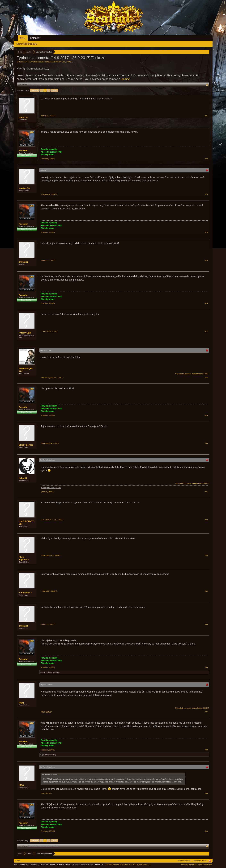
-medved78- (25, 188)
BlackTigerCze (26, 445)
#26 (206, 303)
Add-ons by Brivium (128, 864)
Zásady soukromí (205, 864)
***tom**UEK (25, 333)
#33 (206, 555)
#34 (206, 591)
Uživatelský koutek (37, 62)
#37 (206, 712)
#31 (206, 492)
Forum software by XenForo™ (81, 864)
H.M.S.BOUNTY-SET (27, 523)
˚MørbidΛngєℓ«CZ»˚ (26, 370)
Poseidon (23, 150)
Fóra (23, 38)
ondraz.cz (24, 117)
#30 (206, 443)
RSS (210, 861)
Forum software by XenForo (37, 864)
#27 (206, 331)
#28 (206, 378)
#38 (206, 750)
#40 (206, 831)
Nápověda (197, 861)
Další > (55, 90)
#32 (206, 520)
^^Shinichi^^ (25, 593)
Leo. (64, 62)
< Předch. (34, 90)
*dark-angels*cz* (24, 558)
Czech (18, 861)
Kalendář (35, 38)
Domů (205, 861)
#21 (206, 116)
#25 (206, 260)
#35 (206, 624)
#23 (206, 194)
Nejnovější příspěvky (27, 44)
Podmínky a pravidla (188, 864)
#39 (206, 793)
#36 (206, 667)
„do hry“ (125, 79)
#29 (206, 415)
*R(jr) (21, 703)
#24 (206, 232)
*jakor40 (23, 478)
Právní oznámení (184, 861)
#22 (206, 159)
